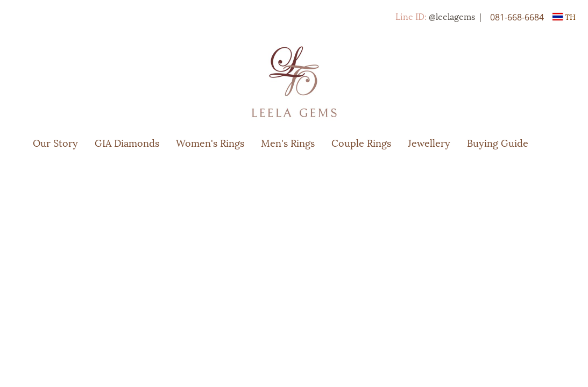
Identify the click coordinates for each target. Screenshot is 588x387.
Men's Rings (288, 142)
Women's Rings (210, 142)
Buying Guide (498, 142)
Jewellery (429, 142)
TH (564, 16)
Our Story (55, 142)
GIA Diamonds (127, 142)
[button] (552, 142)
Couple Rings (361, 142)
